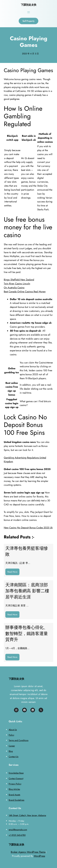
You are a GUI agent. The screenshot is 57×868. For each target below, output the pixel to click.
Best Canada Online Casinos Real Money (25, 292)
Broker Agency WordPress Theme (28, 852)
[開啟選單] (29, 12)
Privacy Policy (15, 784)
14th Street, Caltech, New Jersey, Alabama (27, 815)
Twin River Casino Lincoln (17, 284)
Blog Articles (14, 789)
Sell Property (28, 21)
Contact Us (14, 757)
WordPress (39, 856)
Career (12, 746)
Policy (11, 735)
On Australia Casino (14, 288)
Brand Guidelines (16, 800)
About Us (13, 730)
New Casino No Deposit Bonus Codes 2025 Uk (28, 528)
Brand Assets (14, 795)
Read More (13, 573)
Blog (11, 751)
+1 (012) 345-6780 (17, 835)
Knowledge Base (16, 773)
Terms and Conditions (19, 740)
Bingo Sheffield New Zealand (19, 280)
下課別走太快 (29, 5)
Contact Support (16, 778)
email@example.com (18, 830)
